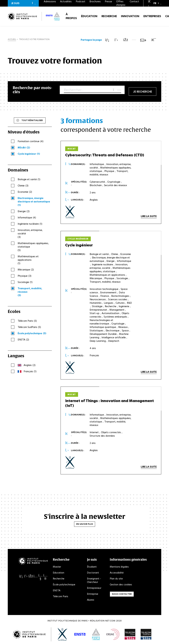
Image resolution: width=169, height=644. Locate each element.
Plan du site (116, 579)
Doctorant (93, 573)
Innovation (130, 16)
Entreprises (152, 16)
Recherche (109, 16)
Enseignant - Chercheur (94, 581)
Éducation (89, 16)
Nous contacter (122, 594)
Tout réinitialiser (32, 120)
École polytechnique (64, 585)
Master (57, 567)
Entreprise (93, 594)
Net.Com (110, 621)
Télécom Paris (60, 597)
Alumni (91, 600)
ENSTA (57, 591)
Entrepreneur (94, 588)
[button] (23, 3)
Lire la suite (149, 216)
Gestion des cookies (121, 585)
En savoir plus (85, 524)
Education (59, 573)
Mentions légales (119, 567)
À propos (71, 16)
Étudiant (92, 567)
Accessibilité (117, 573)
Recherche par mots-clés (32, 90)
